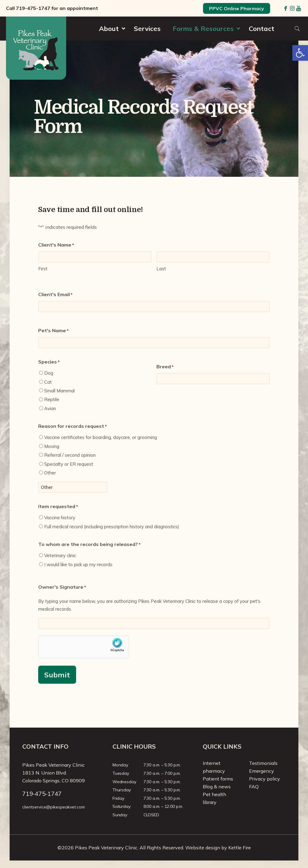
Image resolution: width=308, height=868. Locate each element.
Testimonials (263, 763)
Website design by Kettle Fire (218, 848)
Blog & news (217, 787)
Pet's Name (53, 331)
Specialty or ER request (69, 464)
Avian (50, 408)
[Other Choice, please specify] (73, 487)
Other (50, 473)
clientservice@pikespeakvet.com (54, 807)
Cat (48, 382)
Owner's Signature (62, 587)
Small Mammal (59, 391)
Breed (165, 367)
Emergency (262, 771)
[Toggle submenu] (110, 39)
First (43, 269)
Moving (52, 446)
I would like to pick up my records (78, 564)
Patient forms (218, 779)
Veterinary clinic (60, 555)
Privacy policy (265, 779)
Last (161, 269)
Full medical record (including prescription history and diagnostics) (112, 527)
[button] (300, 53)
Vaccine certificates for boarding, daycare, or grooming (101, 437)
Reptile (52, 399)
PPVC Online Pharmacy (237, 8)
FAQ (254, 787)
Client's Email (55, 295)
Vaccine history (60, 518)
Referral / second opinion (70, 455)
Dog (49, 373)
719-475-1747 (33, 8)
